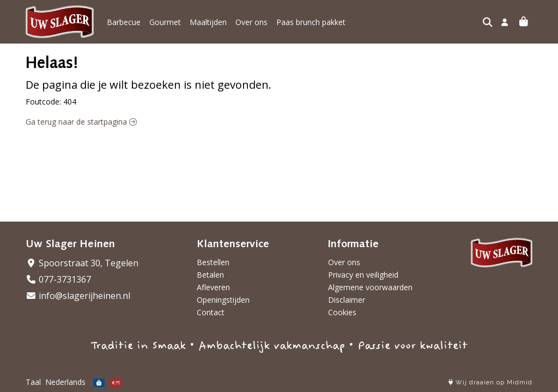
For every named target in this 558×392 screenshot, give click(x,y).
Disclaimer (347, 300)
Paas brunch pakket (311, 22)
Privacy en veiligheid (363, 275)
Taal (33, 382)
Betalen (210, 275)
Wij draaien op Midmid (490, 382)
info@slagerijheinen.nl (78, 296)
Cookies (342, 312)
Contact (211, 312)
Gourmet (165, 22)
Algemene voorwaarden (370, 287)
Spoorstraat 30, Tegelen (82, 263)
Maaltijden (208, 22)
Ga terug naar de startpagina (81, 122)
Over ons (251, 22)
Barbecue (124, 22)
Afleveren (213, 287)
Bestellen (213, 262)
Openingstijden (223, 300)
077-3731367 (58, 279)
